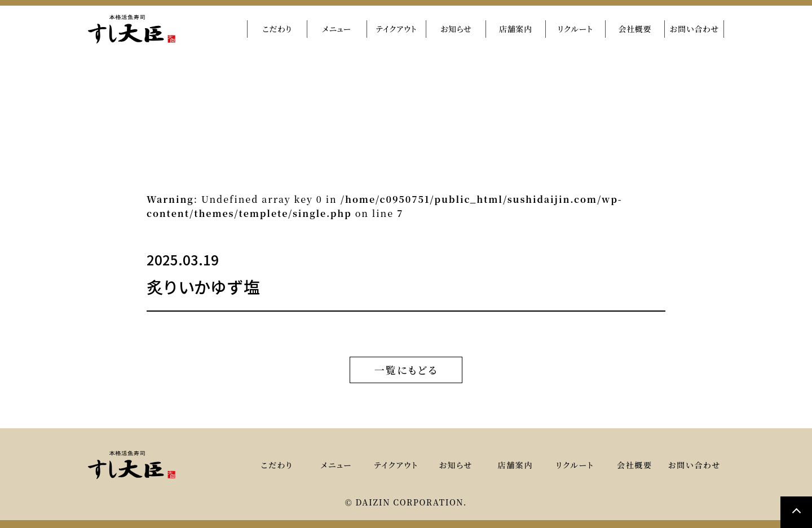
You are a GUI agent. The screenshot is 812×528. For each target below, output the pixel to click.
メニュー (337, 29)
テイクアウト (396, 29)
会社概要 (635, 29)
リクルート (575, 29)
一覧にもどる (406, 370)
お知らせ (456, 29)
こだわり (277, 29)
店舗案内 (516, 29)
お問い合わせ (694, 29)
